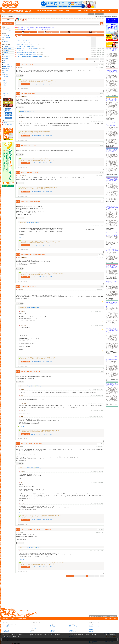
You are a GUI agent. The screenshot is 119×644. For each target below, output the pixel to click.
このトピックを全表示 (36, 84)
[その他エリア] (28, 12)
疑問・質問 (6, 52)
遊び (4, 80)
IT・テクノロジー (7, 56)
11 (98, 59)
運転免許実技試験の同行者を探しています (27, 52)
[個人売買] (55, 10)
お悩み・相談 (6, 51)
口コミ (5, 78)
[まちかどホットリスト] (30, 10)
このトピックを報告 (23, 89)
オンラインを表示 (7, 31)
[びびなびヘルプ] (13, 12)
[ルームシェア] (73, 10)
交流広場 (8, 20)
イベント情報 (33, 628)
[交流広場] (94, 10)
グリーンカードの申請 (22, 38)
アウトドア (6, 94)
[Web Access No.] (6, 12)
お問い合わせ (6, 632)
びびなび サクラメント (94, 628)
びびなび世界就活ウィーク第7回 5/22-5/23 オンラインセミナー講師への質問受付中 (34, 29)
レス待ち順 (6, 42)
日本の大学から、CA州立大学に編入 (25, 46)
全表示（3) (32, 111)
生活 (4, 62)
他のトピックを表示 (47, 84)
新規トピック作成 (8, 24)
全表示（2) (38, 222)
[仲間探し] (79, 10)
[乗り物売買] (60, 10)
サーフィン (6, 92)
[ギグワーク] (108, 10)
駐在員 (5, 86)
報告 (92, 115)
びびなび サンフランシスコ (95, 625)
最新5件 (22, 111)
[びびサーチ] (5, 10)
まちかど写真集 (72, 632)
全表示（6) (38, 386)
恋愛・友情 (6, 74)
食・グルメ (6, 58)
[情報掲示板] (49, 10)
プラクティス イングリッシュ (24, 50)
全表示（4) (38, 308)
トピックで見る (6, 38)
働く (4, 54)
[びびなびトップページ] (10, 4)
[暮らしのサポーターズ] (87, 10)
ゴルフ (5, 90)
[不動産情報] (67, 10)
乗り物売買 (52, 627)
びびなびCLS (6, 625)
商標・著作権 (11, 618)
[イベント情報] (38, 10)
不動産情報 (52, 630)
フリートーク (6, 47)
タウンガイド (33, 625)
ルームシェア (53, 632)
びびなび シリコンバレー (95, 627)
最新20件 (26, 111)
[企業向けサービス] (20, 12)
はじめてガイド (6, 627)
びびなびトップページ (8, 125)
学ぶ (4, 72)
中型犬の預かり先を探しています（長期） (27, 54)
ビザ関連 (5, 82)
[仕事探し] (44, 10)
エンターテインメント (8, 66)
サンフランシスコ (17, 16)
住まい (5, 60)
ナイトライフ (6, 76)
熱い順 (5, 40)
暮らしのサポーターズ (74, 625)
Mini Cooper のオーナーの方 (24, 42)
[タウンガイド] (21, 10)
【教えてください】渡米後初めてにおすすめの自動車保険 (30, 56)
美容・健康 (6, 70)
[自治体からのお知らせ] (13, 10)
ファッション (6, 68)
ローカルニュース (7, 49)
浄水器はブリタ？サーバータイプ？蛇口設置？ (28, 48)
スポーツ (5, 88)
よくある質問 (6, 630)
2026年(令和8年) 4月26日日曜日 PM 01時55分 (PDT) (108, 17)
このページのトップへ (112, 618)
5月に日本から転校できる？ (24, 40)
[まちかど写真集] (101, 10)
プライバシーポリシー (21, 618)
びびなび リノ (92, 631)
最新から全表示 (6, 29)
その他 (5, 96)
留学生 (5, 84)
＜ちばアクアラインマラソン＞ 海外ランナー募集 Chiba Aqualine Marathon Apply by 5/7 (35, 28)
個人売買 (52, 625)
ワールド (4, 16)
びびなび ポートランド (94, 630)
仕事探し (32, 632)
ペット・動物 (6, 64)
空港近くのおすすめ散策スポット (25, 44)
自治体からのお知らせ (74, 627)
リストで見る (6, 36)
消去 (89, 115)
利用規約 (5, 618)
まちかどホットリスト (35, 627)
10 (96, 59)
